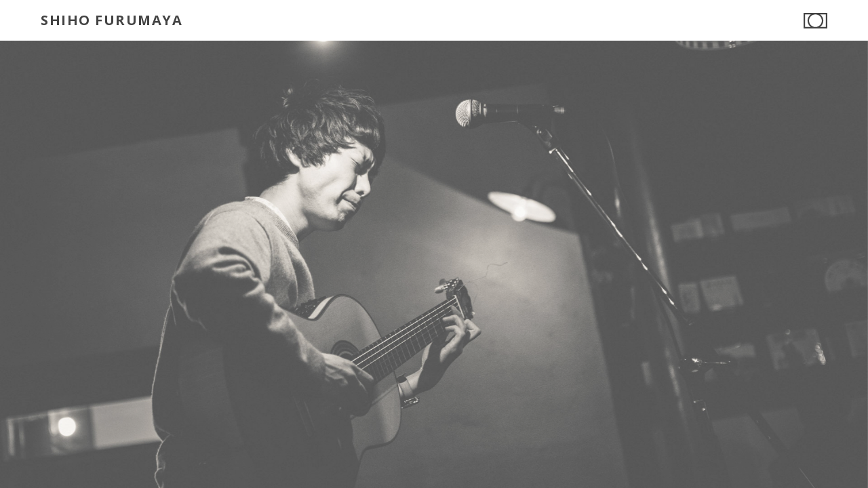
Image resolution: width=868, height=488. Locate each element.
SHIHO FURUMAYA (112, 20)
